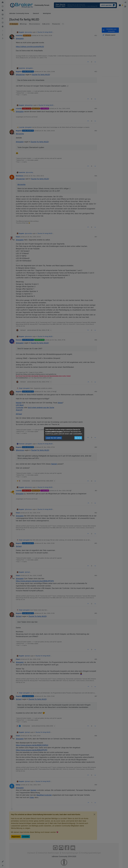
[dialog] (64, 434)
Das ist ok (78, 438)
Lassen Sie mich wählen (54, 438)
